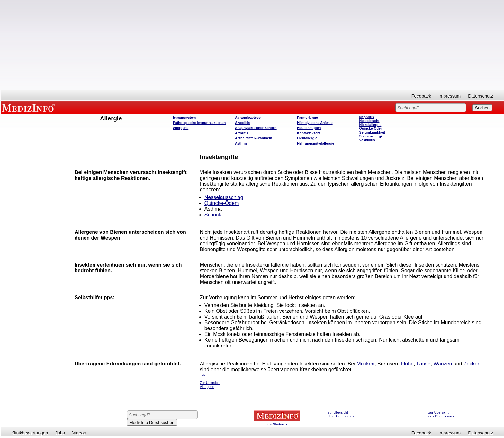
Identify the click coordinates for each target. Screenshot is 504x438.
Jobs (60, 433)
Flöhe (407, 364)
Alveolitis (243, 123)
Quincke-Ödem (372, 128)
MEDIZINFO (30, 108)
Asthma (241, 143)
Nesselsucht (369, 121)
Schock (213, 215)
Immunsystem (184, 118)
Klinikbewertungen (30, 433)
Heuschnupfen (309, 128)
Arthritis (242, 133)
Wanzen (443, 364)
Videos (79, 433)
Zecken (472, 364)
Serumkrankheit (372, 132)
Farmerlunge (307, 118)
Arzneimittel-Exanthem (253, 138)
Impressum (450, 96)
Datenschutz (481, 96)
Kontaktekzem (309, 133)
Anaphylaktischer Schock (256, 128)
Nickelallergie (370, 125)
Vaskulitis (367, 140)
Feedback (421, 96)
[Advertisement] (252, 45)
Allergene (181, 128)
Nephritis (367, 117)
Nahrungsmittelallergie (315, 143)
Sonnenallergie (372, 136)
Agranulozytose (248, 118)
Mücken (365, 364)
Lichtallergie (307, 138)
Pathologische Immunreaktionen (199, 123)
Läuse (424, 364)
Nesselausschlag (224, 197)
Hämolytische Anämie (315, 123)
